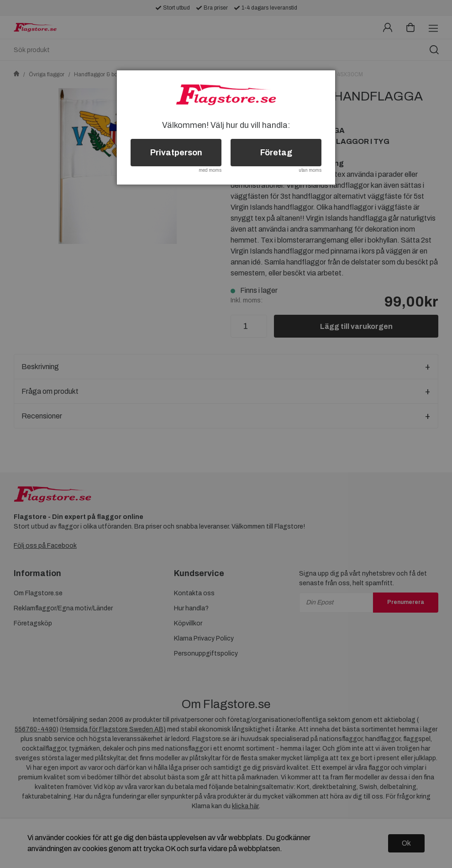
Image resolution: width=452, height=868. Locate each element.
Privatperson (176, 153)
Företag (276, 153)
